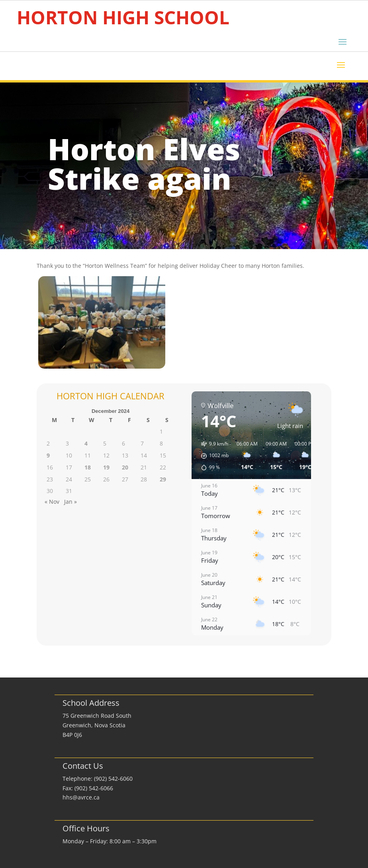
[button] (212, 456)
